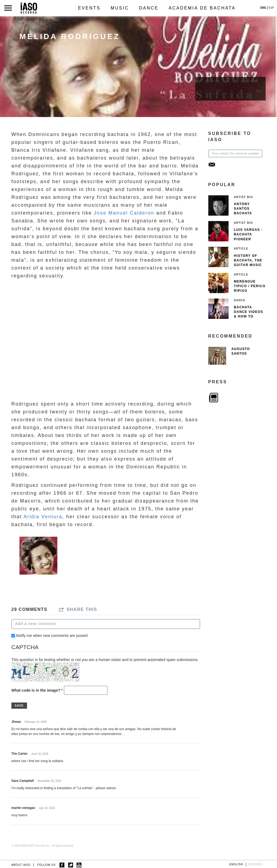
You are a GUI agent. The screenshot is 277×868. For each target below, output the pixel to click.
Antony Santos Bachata (243, 209)
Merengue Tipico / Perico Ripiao (250, 286)
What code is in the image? (37, 690)
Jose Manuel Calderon (124, 213)
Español (256, 864)
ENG (263, 8)
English (236, 864)
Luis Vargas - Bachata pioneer (248, 234)
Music (120, 8)
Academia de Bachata (202, 8)
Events (89, 8)
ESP (271, 8)
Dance (149, 8)
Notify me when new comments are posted (52, 636)
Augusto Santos (241, 351)
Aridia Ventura (43, 517)
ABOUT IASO (21, 865)
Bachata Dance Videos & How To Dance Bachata (249, 317)
